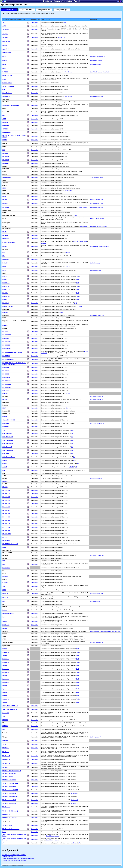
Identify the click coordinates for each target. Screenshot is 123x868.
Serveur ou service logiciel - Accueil (14, 855)
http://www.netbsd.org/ (96, 399)
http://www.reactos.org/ (96, 594)
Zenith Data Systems (52, 836)
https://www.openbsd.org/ (97, 423)
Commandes (34, 23)
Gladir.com (48, 1)
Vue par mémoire (44, 10)
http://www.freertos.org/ (96, 207)
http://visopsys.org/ (95, 737)
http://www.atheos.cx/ (96, 60)
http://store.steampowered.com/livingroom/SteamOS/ (105, 631)
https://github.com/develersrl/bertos (100, 72)
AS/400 (71, 467)
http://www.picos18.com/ (97, 555)
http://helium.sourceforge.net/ (98, 226)
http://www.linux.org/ (95, 270)
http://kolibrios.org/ (95, 263)
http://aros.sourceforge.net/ (97, 56)
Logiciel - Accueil (8, 857)
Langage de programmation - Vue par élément (18, 858)
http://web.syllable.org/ (96, 642)
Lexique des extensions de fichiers (14, 860)
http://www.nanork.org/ (96, 396)
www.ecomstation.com (96, 177)
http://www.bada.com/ (96, 64)
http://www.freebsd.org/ (96, 200)
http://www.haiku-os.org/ (97, 219)
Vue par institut (27, 10)
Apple (68, 253)
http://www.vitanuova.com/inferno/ (99, 246)
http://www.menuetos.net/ (97, 315)
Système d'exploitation (63, 1)
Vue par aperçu (62, 10)
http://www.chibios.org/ (96, 96)
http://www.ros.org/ (95, 601)
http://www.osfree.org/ (96, 479)
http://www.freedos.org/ (96, 203)
